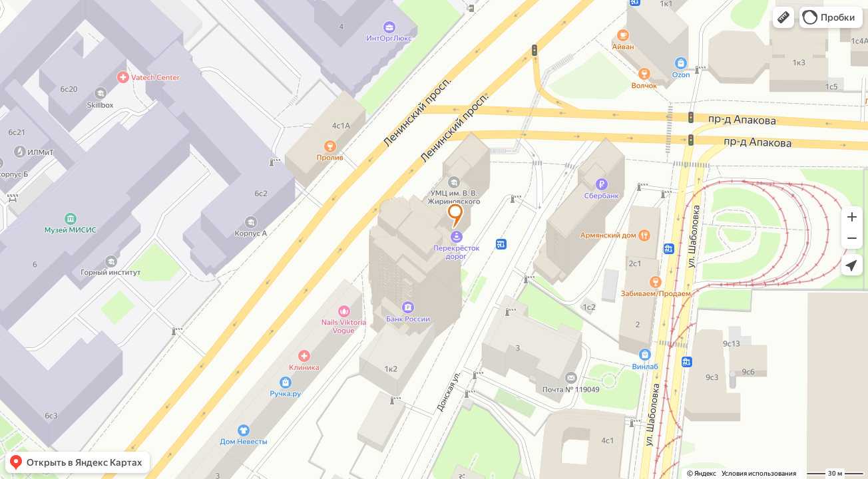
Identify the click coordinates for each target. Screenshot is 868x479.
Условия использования (759, 473)
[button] (783, 17)
